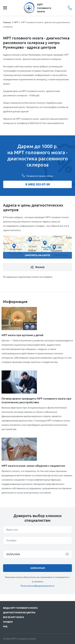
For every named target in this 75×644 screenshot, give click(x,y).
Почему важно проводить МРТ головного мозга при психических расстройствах (36, 400)
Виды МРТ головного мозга (20, 608)
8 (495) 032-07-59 (70, 8)
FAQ (5, 626)
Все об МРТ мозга (14, 617)
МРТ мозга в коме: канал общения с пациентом (33, 466)
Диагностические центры (19, 613)
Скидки (8, 622)
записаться (38, 568)
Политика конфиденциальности (37, 586)
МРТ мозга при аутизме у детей (22, 335)
